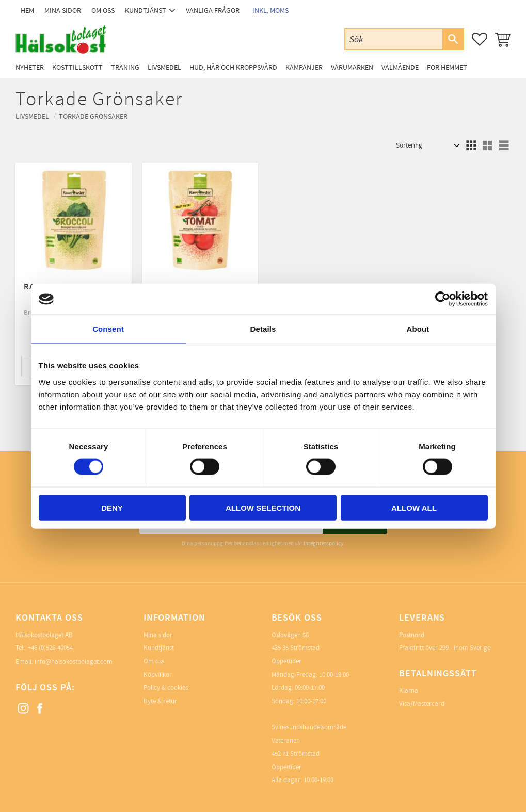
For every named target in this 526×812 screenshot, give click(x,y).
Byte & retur (160, 701)
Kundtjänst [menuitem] (146, 11)
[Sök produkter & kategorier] (394, 39)
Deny (112, 507)
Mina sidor (158, 635)
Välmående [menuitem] (400, 67)
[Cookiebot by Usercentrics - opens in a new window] (443, 299)
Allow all (414, 507)
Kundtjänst (159, 648)
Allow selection (263, 507)
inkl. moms (270, 11)
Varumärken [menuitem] (352, 67)
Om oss (154, 661)
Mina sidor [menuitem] (63, 11)
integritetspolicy (323, 543)
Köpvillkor (158, 675)
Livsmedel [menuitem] (164, 67)
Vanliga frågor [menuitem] (213, 11)
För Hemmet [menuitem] (447, 67)
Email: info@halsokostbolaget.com (64, 662)
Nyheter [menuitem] (30, 67)
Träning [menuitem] (125, 67)
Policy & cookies (166, 688)
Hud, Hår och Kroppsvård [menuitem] (233, 67)
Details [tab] (263, 329)
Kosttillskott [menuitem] (77, 67)
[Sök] (453, 39)
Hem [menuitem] (27, 11)
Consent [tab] (108, 329)
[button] (480, 39)
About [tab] (418, 329)
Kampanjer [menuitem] (304, 67)
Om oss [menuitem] (103, 11)
